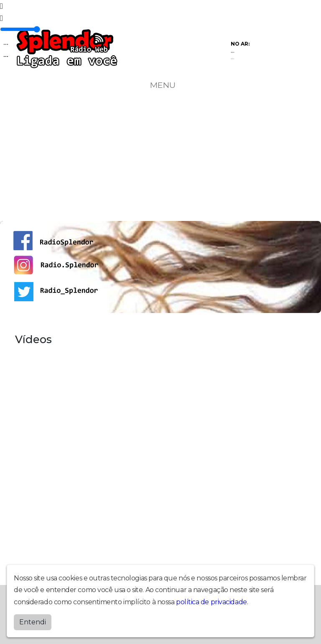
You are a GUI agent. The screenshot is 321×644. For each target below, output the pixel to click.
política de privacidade (211, 602)
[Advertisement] (160, 158)
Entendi (33, 622)
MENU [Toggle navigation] (160, 85)
